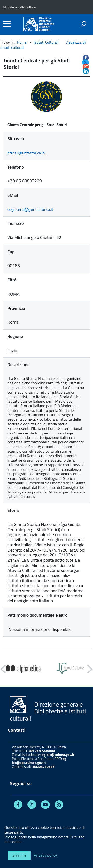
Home (22, 42)
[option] (23, 669)
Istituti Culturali (46, 42)
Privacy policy (46, 855)
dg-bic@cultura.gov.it (58, 755)
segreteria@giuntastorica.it (30, 209)
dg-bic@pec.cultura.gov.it (40, 760)
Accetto (19, 856)
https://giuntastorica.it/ (27, 153)
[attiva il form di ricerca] (83, 24)
